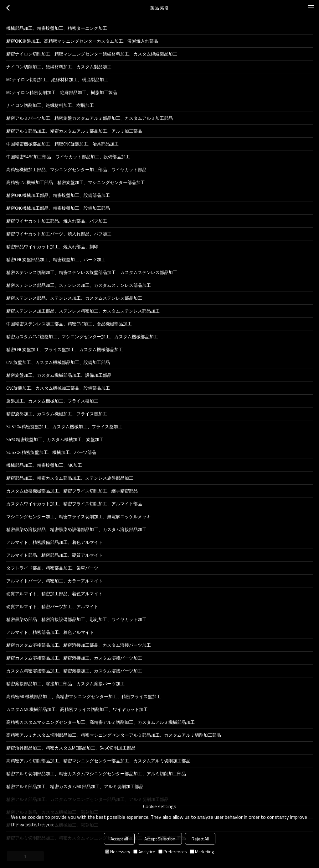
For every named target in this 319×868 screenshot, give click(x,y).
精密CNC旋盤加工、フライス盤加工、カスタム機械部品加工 (65, 349)
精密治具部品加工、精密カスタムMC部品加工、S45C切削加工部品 (71, 748)
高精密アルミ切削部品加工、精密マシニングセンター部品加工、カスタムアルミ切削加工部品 (98, 761)
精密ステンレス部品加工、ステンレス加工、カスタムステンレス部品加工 (79, 285)
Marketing (202, 852)
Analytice (144, 852)
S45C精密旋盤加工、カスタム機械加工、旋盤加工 (55, 439)
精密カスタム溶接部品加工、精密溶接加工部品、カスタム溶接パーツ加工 (79, 645)
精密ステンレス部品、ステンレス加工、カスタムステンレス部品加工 (74, 298)
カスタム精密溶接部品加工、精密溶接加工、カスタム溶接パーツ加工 (74, 671)
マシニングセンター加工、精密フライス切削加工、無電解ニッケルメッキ (79, 516)
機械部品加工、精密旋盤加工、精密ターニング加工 (57, 28)
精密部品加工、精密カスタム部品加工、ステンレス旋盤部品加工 (70, 478)
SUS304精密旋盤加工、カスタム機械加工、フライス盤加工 (64, 426)
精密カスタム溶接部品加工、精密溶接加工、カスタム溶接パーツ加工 (74, 658)
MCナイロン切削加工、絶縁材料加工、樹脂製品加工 (57, 79)
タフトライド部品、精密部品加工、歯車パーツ (52, 568)
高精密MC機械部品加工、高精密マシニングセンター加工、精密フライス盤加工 (84, 696)
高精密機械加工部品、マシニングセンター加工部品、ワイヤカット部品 (76, 169)
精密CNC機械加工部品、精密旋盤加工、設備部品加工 (58, 195)
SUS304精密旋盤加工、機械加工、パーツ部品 (51, 452)
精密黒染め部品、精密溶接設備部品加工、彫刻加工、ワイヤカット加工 (76, 619)
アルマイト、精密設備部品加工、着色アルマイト (54, 542)
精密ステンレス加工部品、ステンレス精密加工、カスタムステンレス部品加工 (83, 311)
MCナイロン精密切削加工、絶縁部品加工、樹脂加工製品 (62, 92)
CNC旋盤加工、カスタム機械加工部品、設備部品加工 (58, 388)
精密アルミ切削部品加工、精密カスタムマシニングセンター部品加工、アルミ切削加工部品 (96, 773)
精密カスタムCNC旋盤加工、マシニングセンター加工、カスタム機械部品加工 (82, 337)
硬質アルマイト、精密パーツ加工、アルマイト (52, 606)
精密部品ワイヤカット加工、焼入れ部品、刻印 (52, 247)
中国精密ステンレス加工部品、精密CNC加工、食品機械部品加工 (69, 324)
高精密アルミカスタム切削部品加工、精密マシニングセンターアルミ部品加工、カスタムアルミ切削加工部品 (114, 735)
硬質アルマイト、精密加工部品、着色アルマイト (54, 594)
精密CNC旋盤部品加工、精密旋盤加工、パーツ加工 (56, 259)
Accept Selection (160, 839)
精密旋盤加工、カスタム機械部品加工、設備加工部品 (59, 375)
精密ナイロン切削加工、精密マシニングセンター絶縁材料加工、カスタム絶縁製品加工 (92, 54)
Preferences (173, 852)
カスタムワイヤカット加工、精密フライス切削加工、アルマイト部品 (74, 504)
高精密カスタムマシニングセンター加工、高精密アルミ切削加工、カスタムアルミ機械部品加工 (100, 722)
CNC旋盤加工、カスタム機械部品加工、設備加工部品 (58, 362)
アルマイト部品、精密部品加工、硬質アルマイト (54, 555)
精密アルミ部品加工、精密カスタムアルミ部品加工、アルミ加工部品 (74, 131)
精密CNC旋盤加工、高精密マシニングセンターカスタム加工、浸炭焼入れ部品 (82, 41)
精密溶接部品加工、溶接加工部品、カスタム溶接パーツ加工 (65, 684)
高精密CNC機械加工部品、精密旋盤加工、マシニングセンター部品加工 (76, 182)
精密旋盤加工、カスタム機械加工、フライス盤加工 (57, 414)
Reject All (200, 839)
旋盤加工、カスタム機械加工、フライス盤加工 (52, 401)
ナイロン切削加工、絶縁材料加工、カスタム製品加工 (59, 67)
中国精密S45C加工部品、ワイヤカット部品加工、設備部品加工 (68, 157)
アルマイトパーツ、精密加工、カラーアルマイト (54, 581)
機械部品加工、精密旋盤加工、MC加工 (44, 465)
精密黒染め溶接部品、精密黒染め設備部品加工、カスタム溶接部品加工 (76, 529)
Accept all (119, 839)
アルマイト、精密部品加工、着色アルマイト (50, 632)
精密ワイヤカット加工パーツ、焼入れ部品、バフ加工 (59, 234)
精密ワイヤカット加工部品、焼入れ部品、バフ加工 (57, 221)
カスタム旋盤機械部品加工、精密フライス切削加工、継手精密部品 (72, 491)
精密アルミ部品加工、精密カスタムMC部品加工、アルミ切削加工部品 (75, 786)
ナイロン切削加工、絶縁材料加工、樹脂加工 (50, 105)
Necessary (118, 852)
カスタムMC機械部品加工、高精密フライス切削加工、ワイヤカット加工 (77, 709)
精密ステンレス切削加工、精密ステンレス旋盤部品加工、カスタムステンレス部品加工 (92, 272)
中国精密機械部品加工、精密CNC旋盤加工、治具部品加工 (62, 144)
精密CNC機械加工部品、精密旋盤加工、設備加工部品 (58, 208)
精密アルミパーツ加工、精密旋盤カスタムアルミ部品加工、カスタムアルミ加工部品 (90, 118)
